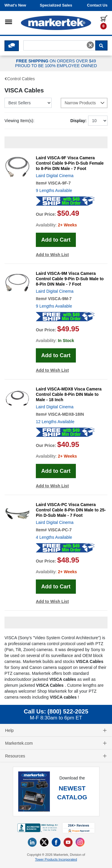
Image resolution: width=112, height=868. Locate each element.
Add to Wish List (52, 255)
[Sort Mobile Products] (28, 103)
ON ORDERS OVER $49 (56, 64)
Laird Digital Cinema (55, 176)
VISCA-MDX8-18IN (66, 414)
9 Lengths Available (54, 190)
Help (56, 730)
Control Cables (20, 79)
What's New (15, 5)
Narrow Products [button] (85, 103)
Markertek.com (56, 743)
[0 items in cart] (104, 22)
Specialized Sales (56, 5)
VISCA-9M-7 (60, 299)
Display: (79, 121)
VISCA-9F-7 (59, 183)
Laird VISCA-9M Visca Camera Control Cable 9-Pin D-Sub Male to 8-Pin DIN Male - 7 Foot (70, 279)
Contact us (97, 5)
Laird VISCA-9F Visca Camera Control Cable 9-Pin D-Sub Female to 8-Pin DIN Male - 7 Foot (70, 163)
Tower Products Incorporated (56, 859)
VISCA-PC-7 (60, 530)
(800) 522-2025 (68, 711)
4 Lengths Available (54, 537)
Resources (56, 756)
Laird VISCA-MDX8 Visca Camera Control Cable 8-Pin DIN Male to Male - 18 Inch (69, 394)
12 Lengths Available (55, 422)
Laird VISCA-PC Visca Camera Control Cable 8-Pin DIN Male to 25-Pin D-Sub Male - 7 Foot (71, 510)
